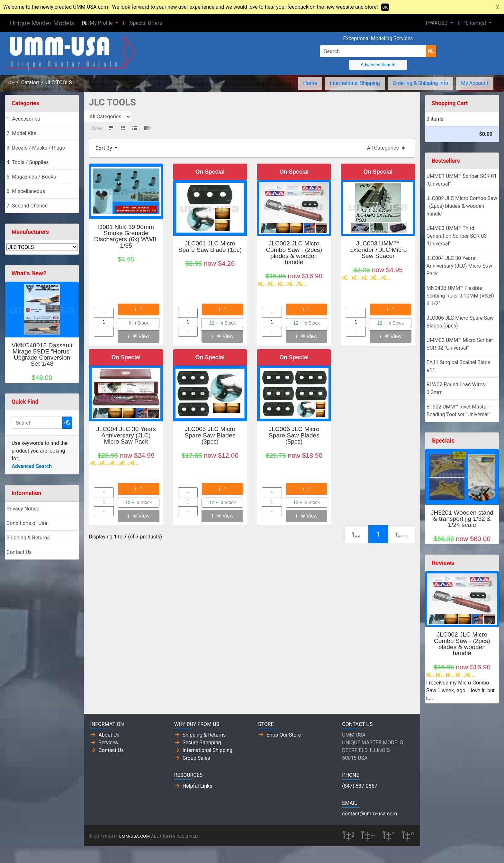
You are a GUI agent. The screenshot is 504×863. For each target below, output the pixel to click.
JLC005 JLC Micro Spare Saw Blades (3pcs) (210, 435)
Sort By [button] (104, 148)
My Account (475, 83)
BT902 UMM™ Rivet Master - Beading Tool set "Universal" (459, 411)
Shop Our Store (284, 735)
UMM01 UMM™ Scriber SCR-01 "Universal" (462, 180)
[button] (100, 23)
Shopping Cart (450, 103)
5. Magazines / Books (31, 177)
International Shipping (355, 83)
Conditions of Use (27, 523)
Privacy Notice (23, 509)
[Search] (373, 51)
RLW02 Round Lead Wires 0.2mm (456, 388)
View (139, 336)
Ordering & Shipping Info (421, 83)
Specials (443, 441)
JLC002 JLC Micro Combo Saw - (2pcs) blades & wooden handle (294, 253)
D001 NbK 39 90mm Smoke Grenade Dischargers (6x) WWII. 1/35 (126, 236)
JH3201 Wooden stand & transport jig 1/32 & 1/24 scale (462, 519)
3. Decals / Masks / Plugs (36, 148)
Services (108, 743)
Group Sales (196, 758)
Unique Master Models (42, 23)
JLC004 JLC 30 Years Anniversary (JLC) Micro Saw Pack (126, 435)
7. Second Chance (27, 206)
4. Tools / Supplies (27, 162)
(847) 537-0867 (360, 786)
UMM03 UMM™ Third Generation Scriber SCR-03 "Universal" (457, 236)
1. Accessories (23, 119)
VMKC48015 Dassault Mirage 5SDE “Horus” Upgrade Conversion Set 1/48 (42, 355)
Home (310, 83)
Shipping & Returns (28, 538)
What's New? (29, 273)
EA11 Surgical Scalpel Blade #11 (459, 366)
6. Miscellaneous (26, 191)
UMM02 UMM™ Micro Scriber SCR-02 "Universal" (460, 344)
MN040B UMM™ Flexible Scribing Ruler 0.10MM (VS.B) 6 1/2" (460, 296)
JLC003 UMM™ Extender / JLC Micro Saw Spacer (378, 249)
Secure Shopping (202, 743)
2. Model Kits (21, 133)
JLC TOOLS (59, 83)
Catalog (30, 83)
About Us (109, 735)
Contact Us (19, 552)
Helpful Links (198, 786)
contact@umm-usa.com (369, 814)
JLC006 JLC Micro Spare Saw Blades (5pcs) (294, 435)
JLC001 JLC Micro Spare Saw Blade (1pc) (210, 246)
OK (385, 7)
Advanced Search (378, 65)
